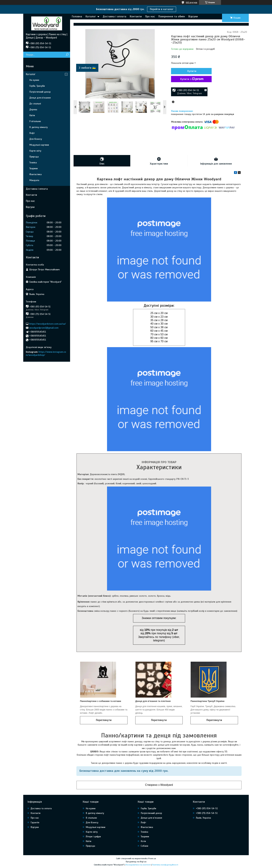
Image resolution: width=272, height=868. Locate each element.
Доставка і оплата (114, 16)
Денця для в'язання (40, 98)
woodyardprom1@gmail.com (44, 328)
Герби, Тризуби (37, 86)
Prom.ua (152, 858)
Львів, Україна (203, 818)
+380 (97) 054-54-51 (207, 808)
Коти (143, 841)
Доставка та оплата (41, 808)
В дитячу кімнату (39, 127)
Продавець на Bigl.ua (136, 862)
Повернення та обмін (172, 16)
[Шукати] (67, 55)
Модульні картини (39, 145)
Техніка (33, 163)
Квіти (32, 115)
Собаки (144, 846)
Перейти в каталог (162, 9)
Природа (34, 157)
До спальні (35, 104)
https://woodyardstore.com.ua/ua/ (48, 324)
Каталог (91, 16)
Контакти (136, 16)
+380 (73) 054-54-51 (207, 813)
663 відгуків (192, 2)
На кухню (34, 80)
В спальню (91, 818)
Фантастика (35, 174)
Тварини (33, 168)
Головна (77, 16)
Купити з (190, 79)
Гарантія (35, 822)
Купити (190, 71)
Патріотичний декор (40, 92)
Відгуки (193, 16)
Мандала (34, 180)
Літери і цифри (93, 837)
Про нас (150, 16)
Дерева (33, 109)
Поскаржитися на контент (138, 865)
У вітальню (35, 121)
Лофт (32, 133)
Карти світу (35, 151)
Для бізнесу (36, 139)
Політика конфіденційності (165, 865)
